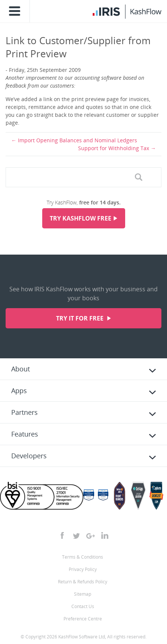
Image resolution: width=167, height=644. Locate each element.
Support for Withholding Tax (114, 148)
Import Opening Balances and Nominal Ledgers (78, 140)
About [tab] (21, 369)
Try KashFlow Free (81, 218)
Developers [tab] (29, 456)
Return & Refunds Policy (83, 582)
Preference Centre (83, 619)
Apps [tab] (19, 391)
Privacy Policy (83, 569)
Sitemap (83, 594)
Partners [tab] (24, 412)
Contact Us (83, 606)
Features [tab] (25, 434)
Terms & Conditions (83, 557)
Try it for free (81, 318)
